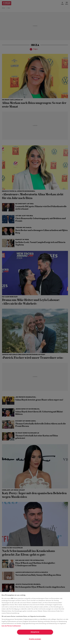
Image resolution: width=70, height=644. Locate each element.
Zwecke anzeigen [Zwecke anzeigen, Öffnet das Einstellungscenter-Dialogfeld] (35, 639)
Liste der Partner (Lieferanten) (11, 626)
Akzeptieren (35, 632)
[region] (35, 618)
